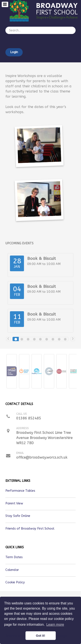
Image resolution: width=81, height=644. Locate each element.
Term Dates (14, 557)
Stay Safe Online (18, 516)
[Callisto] (45, 10)
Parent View (14, 503)
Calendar (12, 570)
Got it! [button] (40, 636)
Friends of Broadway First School (30, 529)
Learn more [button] (55, 625)
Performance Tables (20, 491)
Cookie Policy (15, 582)
